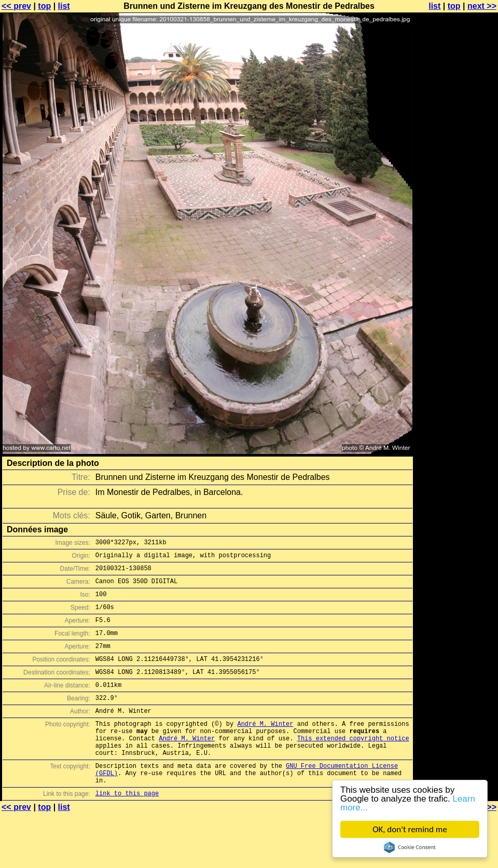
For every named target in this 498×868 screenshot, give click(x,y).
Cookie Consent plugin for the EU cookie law (410, 847)
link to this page (127, 829)
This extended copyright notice (353, 764)
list (64, 6)
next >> (482, 6)
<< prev (16, 6)
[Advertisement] (456, 134)
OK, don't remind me (410, 829)
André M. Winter (265, 747)
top (44, 6)
